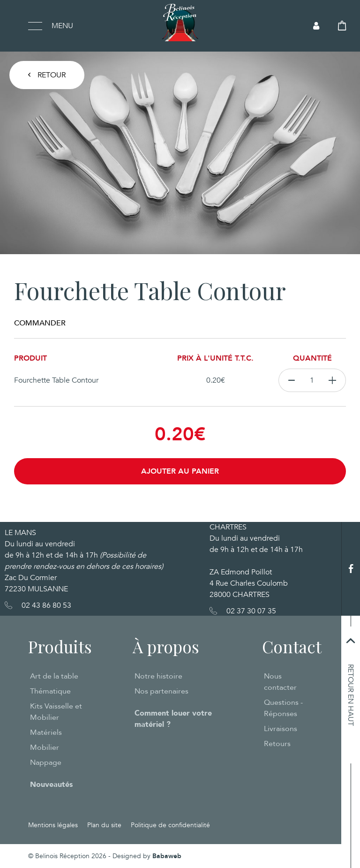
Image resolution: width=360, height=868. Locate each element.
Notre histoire (158, 676)
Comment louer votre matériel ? (173, 719)
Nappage (46, 762)
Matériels (46, 732)
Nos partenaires (161, 691)
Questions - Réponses (283, 708)
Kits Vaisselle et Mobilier (56, 712)
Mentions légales (53, 825)
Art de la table (54, 676)
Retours (277, 744)
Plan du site (104, 825)
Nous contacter (280, 682)
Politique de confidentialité (170, 825)
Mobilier (45, 747)
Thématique (50, 691)
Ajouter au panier (180, 471)
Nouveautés (51, 785)
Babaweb (167, 856)
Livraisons (281, 729)
